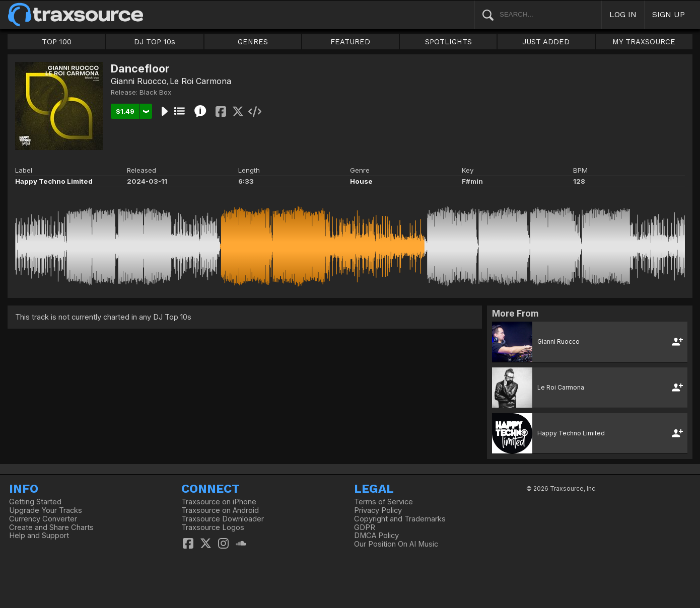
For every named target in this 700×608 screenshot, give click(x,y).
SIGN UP (669, 14)
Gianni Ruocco (139, 81)
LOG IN (623, 14)
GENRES (253, 42)
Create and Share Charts (51, 527)
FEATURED (350, 42)
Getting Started (35, 502)
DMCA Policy (376, 536)
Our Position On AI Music (396, 544)
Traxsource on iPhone (219, 502)
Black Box (155, 92)
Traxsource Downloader (223, 519)
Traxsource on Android (220, 510)
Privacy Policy (378, 510)
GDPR (365, 527)
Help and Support (39, 536)
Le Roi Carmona (200, 81)
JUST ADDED (546, 42)
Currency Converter (43, 519)
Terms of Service (383, 502)
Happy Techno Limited (54, 181)
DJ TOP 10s (155, 42)
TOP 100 (57, 42)
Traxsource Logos (213, 527)
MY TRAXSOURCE (644, 42)
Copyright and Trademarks (400, 519)
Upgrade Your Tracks (46, 510)
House (361, 181)
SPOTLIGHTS (448, 42)
